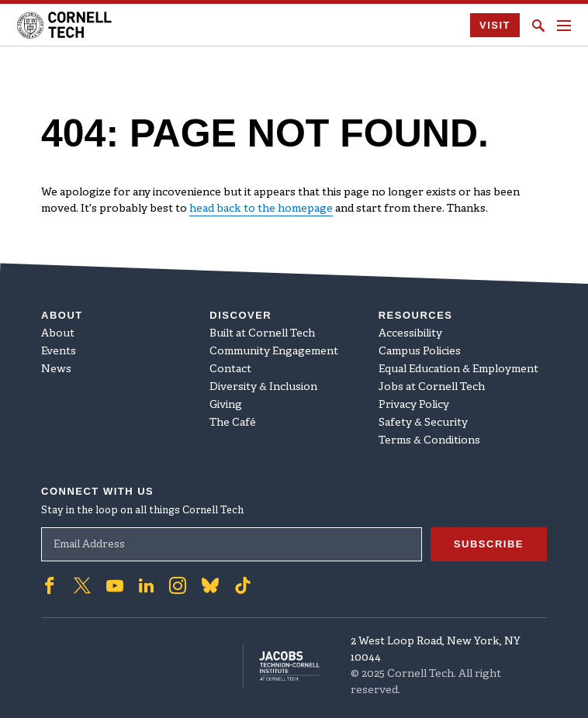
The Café (233, 423)
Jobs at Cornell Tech (432, 387)
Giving (226, 405)
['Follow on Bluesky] (210, 585)
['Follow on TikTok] (243, 585)
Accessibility (410, 334)
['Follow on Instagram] (178, 585)
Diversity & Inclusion (263, 387)
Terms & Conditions (429, 441)
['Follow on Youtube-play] (115, 585)
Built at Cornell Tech (262, 334)
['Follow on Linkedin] (146, 585)
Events (59, 352)
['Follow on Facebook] (50, 585)
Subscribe (489, 544)
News (56, 369)
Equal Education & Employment (458, 369)
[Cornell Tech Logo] (66, 25)
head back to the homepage (261, 209)
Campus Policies (420, 352)
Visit (495, 25)
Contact (230, 369)
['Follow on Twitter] (82, 585)
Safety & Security (423, 423)
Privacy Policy (414, 405)
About (58, 334)
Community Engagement (274, 352)
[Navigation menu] (564, 26)
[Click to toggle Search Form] (538, 26)
